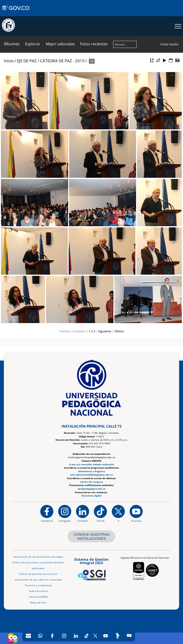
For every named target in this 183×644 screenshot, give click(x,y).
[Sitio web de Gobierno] (16, 13)
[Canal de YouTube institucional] (136, 513)
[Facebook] (52, 636)
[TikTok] (87, 636)
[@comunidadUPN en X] (118, 513)
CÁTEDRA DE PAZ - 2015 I (64, 61)
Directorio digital (91, 496)
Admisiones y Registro (91, 471)
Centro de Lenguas (92, 482)
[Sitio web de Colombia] (13, 638)
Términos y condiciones (38, 585)
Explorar (33, 44)
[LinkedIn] (76, 636)
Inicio (9, 61)
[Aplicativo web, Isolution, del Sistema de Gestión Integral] (91, 569)
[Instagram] (65, 513)
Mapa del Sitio (38, 603)
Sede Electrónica (38, 591)
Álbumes (12, 44)
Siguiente (105, 331)
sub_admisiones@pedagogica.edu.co (91, 475)
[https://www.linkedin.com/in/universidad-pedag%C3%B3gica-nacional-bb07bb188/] (83, 513)
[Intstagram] (64, 636)
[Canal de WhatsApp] (40, 636)
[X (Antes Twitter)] (95, 636)
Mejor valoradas (60, 44)
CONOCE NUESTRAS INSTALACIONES (91, 536)
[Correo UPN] (28, 636)
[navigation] (79, 636)
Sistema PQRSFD (38, 597)
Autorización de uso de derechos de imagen (38, 557)
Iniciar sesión (169, 44)
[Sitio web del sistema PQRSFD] (129, 636)
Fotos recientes (94, 44)
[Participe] (117, 636)
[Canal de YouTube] (106, 636)
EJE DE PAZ (27, 61)
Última (119, 331)
